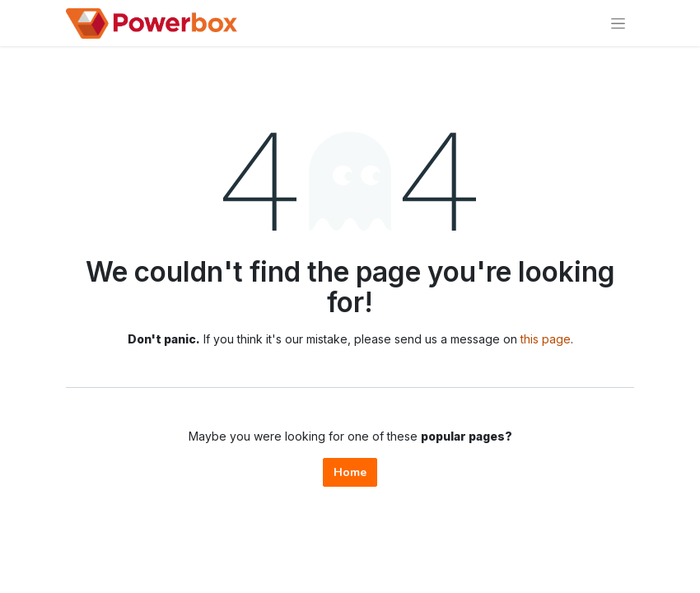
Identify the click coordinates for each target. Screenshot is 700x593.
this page (546, 339)
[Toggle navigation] (618, 23)
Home (350, 472)
